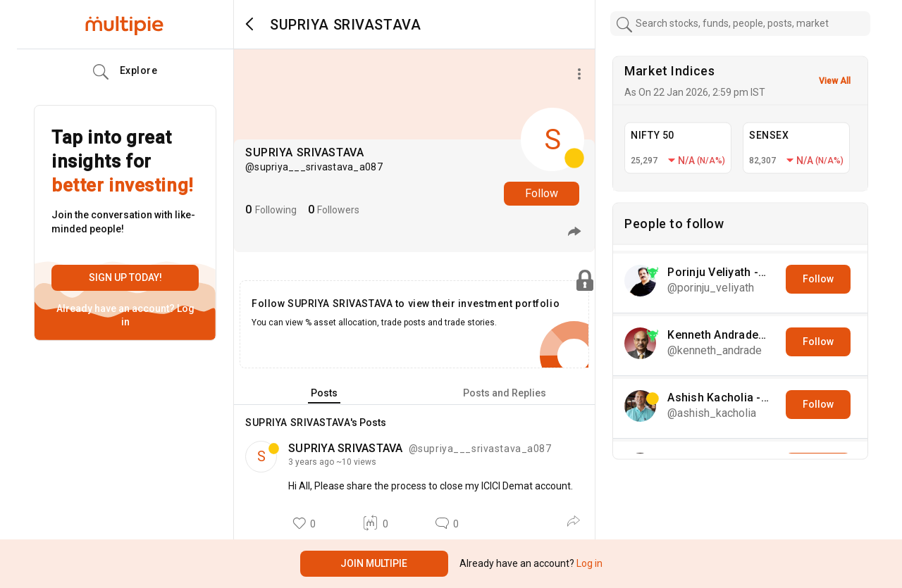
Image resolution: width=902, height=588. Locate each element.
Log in (588, 563)
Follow (542, 193)
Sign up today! (125, 277)
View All (835, 81)
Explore (125, 72)
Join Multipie (374, 563)
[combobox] (741, 24)
